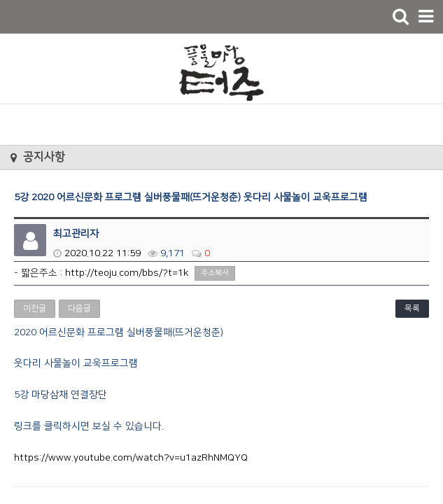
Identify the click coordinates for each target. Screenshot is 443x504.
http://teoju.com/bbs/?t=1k (127, 273)
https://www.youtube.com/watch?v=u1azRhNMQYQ (131, 458)
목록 (412, 308)
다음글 (79, 308)
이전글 (35, 308)
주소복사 (215, 273)
